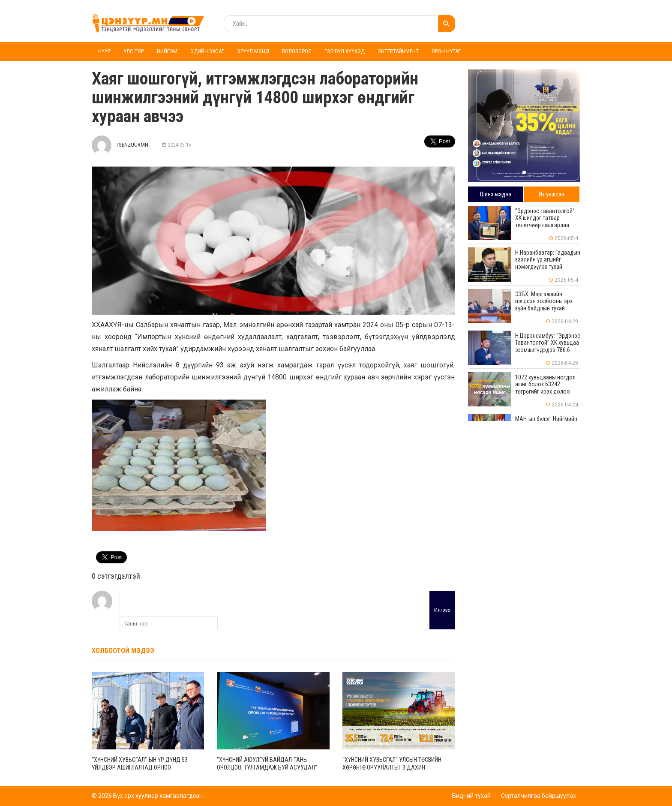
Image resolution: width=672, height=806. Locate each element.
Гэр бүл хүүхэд (345, 51)
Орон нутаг (446, 51)
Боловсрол (297, 51)
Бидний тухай (471, 796)
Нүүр (104, 51)
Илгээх (442, 610)
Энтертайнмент (398, 51)
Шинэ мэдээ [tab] (496, 194)
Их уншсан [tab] (552, 194)
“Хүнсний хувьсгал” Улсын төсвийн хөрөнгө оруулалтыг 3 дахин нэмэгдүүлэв (392, 767)
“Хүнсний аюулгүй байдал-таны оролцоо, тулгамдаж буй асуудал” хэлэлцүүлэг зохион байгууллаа (267, 767)
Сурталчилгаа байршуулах (538, 796)
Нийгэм (167, 51)
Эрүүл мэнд (253, 51)
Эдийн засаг (207, 51)
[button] (524, 172)
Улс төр (134, 51)
